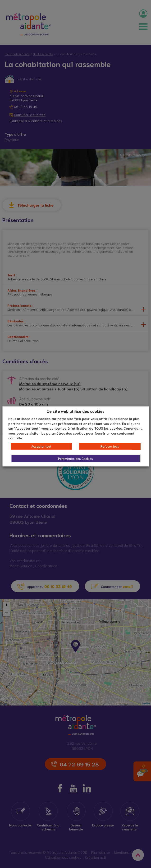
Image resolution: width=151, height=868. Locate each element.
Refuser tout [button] (110, 446)
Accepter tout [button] (41, 446)
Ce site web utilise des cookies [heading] (75, 411)
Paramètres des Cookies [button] (75, 459)
